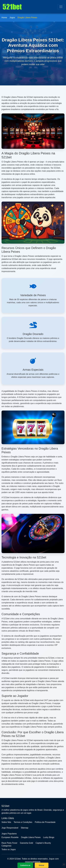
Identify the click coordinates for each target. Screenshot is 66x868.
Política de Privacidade (45, 822)
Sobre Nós (6, 822)
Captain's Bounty (43, 843)
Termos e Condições (23, 822)
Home (4, 18)
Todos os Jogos (9, 849)
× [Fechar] (64, 864)
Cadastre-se (25, 865)
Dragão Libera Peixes (31, 837)
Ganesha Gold (26, 843)
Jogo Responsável (10, 828)
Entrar (42, 865)
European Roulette (10, 837)
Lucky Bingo (49, 837)
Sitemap (25, 828)
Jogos (12, 18)
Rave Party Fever (9, 843)
